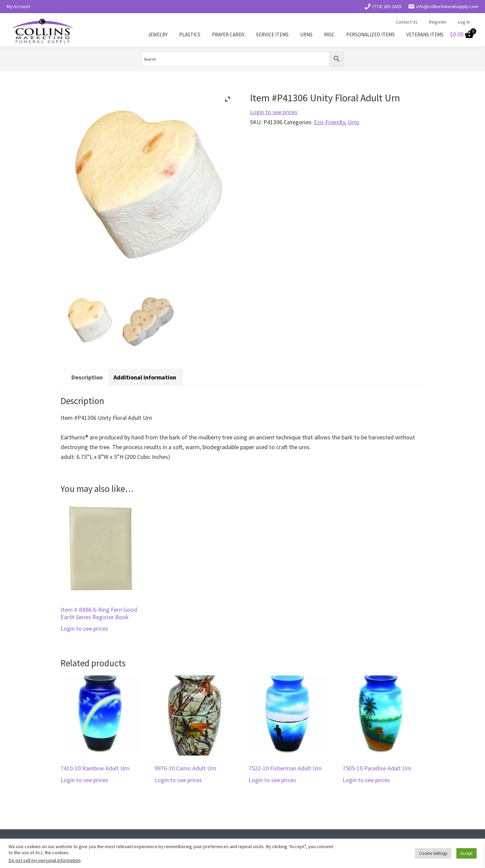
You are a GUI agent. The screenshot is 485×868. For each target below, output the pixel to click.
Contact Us (407, 22)
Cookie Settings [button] (433, 853)
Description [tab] (87, 377)
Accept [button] (466, 853)
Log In (464, 22)
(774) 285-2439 (383, 6)
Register (438, 22)
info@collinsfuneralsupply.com (443, 6)
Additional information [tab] (145, 377)
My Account (18, 6)
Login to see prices (274, 112)
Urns (353, 122)
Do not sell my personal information (44, 860)
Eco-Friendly (329, 122)
